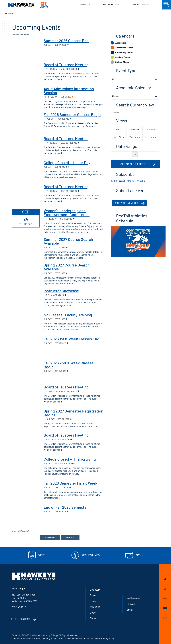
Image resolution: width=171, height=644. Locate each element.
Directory (95, 589)
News (93, 601)
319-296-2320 (19, 607)
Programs (85, 4)
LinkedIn (165, 617)
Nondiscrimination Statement (26, 638)
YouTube (165, 608)
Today (119, 130)
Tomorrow (135, 130)
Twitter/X (165, 589)
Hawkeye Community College (28, 5)
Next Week (119, 137)
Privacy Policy (50, 638)
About (93, 618)
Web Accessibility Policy (70, 638)
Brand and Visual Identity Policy (99, 638)
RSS (114, 181)
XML (131, 181)
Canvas (131, 604)
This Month (135, 137)
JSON (141, 181)
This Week (150, 130)
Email (130, 610)
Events (11, 13)
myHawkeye (133, 598)
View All (70, 538)
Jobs (93, 612)
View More (50, 538)
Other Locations (21, 619)
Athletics (95, 607)
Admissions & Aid (111, 4)
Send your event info (127, 203)
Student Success (142, 4)
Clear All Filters (133, 164)
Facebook (165, 580)
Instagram (165, 598)
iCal (122, 181)
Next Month (150, 137)
